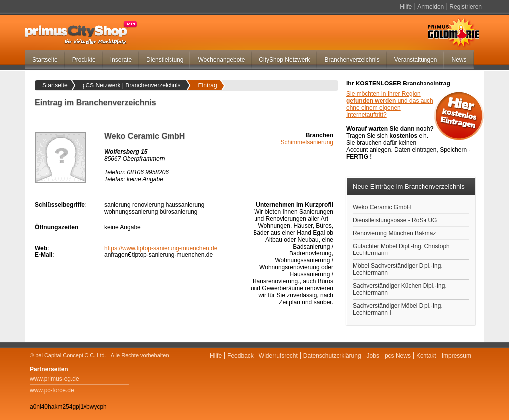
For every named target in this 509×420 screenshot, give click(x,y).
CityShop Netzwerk (284, 60)
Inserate (121, 60)
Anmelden (430, 7)
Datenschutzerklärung (332, 356)
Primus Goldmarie (454, 33)
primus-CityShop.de (81, 33)
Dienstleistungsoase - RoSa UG (395, 220)
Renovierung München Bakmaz (394, 233)
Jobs (373, 356)
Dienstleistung (165, 60)
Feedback (240, 356)
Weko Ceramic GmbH (382, 207)
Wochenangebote (221, 60)
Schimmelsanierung (307, 142)
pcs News (398, 356)
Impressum (457, 356)
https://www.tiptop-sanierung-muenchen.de (161, 248)
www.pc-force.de (52, 390)
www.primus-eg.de (54, 379)
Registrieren (466, 7)
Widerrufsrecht (278, 356)
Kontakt (426, 356)
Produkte (84, 60)
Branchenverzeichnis (352, 60)
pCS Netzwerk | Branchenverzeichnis (132, 85)
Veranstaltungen (416, 60)
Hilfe (406, 7)
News (459, 60)
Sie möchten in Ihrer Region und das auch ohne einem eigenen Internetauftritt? (390, 104)
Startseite (45, 60)
